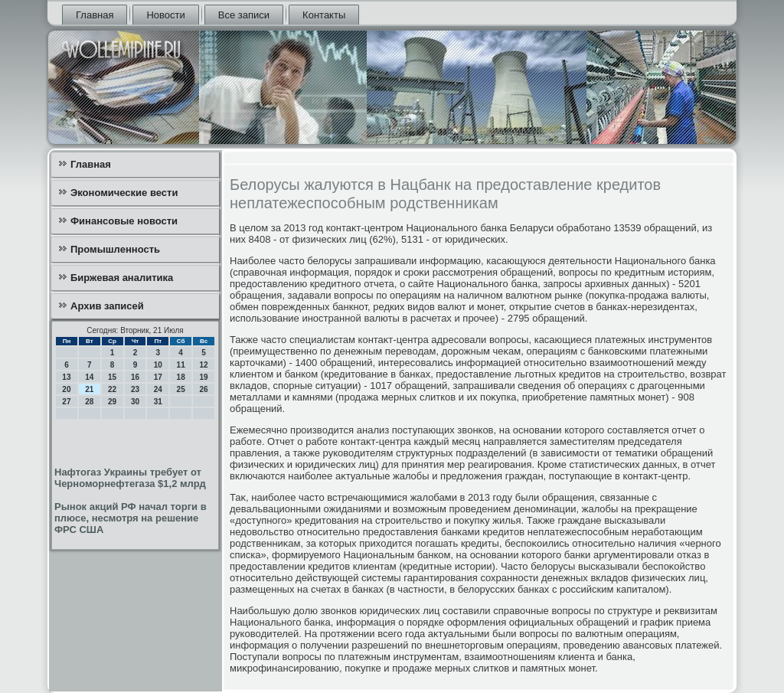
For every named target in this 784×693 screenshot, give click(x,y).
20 (66, 389)
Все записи (244, 15)
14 (89, 377)
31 (158, 402)
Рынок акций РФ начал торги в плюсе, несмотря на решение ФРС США (131, 518)
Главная (95, 15)
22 (112, 389)
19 (203, 377)
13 (66, 377)
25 (181, 389)
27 (66, 402)
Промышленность (115, 249)
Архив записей (107, 306)
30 (135, 402)
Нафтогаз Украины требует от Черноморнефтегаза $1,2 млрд (130, 478)
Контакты (324, 15)
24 (158, 389)
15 (112, 377)
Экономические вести (124, 193)
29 (112, 402)
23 (135, 389)
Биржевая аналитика (122, 278)
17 (158, 377)
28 (89, 402)
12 (203, 365)
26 (203, 389)
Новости (165, 15)
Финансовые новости (124, 221)
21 (89, 389)
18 (181, 377)
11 (181, 365)
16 (135, 377)
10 (158, 365)
